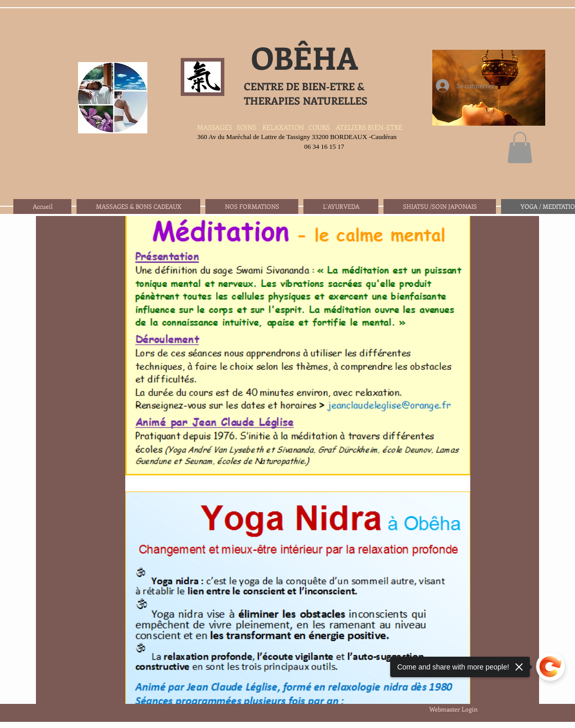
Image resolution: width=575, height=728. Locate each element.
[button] (520, 147)
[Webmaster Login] (453, 709)
